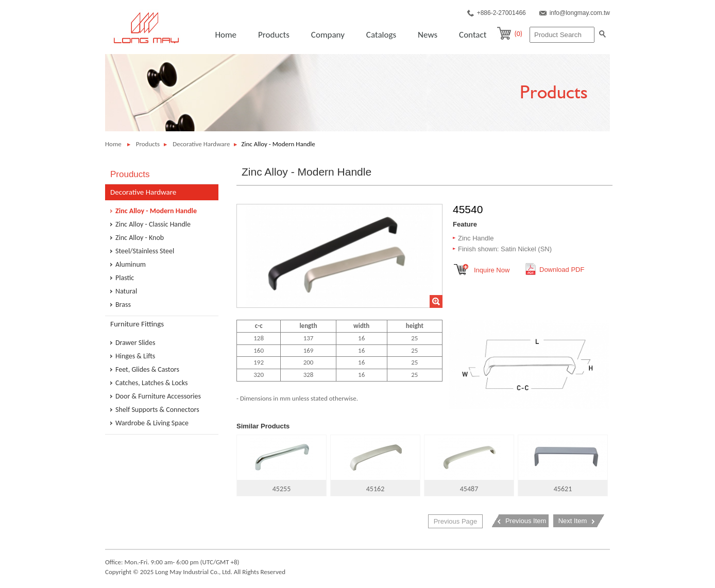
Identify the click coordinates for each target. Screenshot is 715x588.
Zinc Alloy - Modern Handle (156, 211)
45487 (469, 464)
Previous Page (456, 521)
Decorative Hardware (201, 144)
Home (226, 35)
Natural (126, 291)
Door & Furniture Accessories (158, 396)
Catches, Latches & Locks (151, 383)
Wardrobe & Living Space (152, 423)
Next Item (573, 521)
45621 (563, 464)
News (428, 35)
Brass (123, 305)
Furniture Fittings (137, 324)
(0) (518, 34)
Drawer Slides (135, 343)
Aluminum (131, 265)
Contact (473, 35)
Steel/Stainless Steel (145, 251)
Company (328, 35)
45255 (282, 464)
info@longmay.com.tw (580, 13)
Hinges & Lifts (135, 356)
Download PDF (562, 270)
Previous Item (526, 521)
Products (274, 35)
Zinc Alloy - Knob (140, 238)
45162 (375, 464)
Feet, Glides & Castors (147, 370)
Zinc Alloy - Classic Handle (153, 224)
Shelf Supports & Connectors (157, 410)
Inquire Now (492, 270)
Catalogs (381, 35)
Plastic (125, 278)
